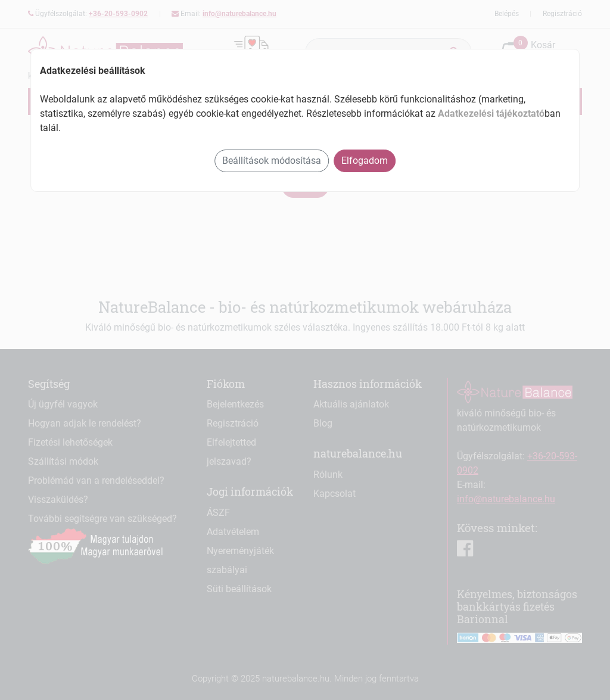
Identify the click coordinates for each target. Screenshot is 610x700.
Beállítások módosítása (272, 161)
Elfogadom (365, 161)
